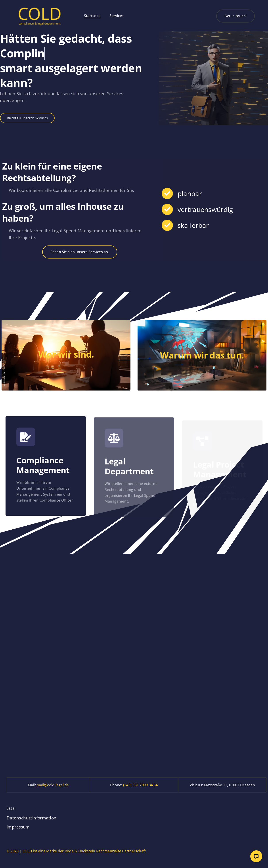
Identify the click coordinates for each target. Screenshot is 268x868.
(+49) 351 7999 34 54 (141, 785)
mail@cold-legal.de (53, 785)
